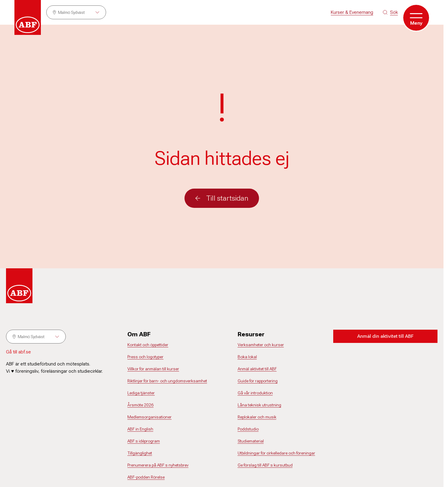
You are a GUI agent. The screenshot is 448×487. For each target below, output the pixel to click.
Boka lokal (247, 357)
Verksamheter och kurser (261, 345)
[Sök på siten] (390, 12)
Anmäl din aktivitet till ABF (385, 336)
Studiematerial (251, 441)
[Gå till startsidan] (28, 17)
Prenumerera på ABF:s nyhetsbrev (158, 465)
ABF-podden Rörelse (146, 477)
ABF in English (140, 429)
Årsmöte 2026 (140, 405)
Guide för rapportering (258, 381)
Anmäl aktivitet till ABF (257, 369)
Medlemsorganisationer (149, 417)
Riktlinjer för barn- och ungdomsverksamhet (167, 381)
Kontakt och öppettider (148, 345)
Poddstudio (248, 429)
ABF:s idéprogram (144, 441)
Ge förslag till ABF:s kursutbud (265, 465)
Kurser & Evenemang (352, 12)
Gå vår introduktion (255, 393)
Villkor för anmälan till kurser (153, 369)
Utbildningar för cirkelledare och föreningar (276, 453)
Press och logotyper (145, 357)
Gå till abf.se (18, 352)
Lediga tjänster (141, 393)
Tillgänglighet (140, 453)
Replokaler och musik (257, 417)
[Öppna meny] (416, 18)
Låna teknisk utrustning (259, 405)
